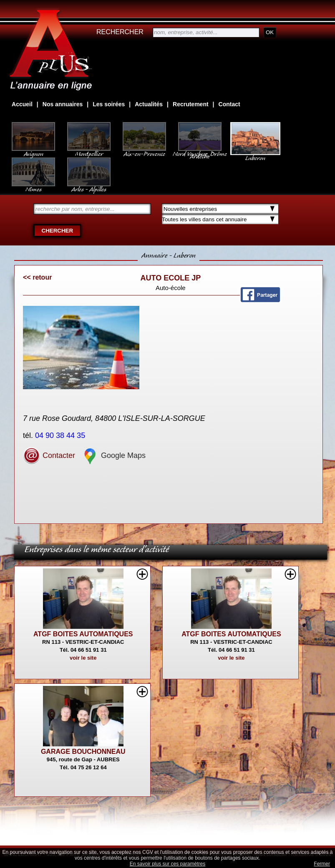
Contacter (49, 455)
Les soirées (109, 104)
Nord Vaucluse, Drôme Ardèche (200, 151)
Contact (229, 104)
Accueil (22, 104)
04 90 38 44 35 (61, 435)
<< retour (37, 277)
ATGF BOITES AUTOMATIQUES (83, 634)
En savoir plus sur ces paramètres (167, 864)
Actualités (149, 104)
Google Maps (113, 455)
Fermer (322, 864)
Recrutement (191, 104)
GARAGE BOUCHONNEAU (83, 752)
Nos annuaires (63, 104)
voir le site (83, 658)
